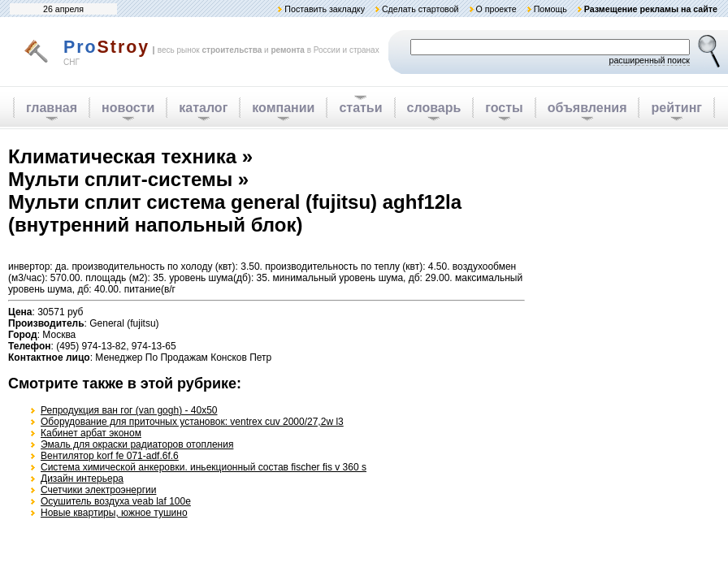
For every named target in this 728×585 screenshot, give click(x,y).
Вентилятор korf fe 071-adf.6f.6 (110, 456)
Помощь (550, 9)
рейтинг (676, 108)
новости (128, 108)
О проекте (496, 9)
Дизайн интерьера (82, 479)
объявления (587, 108)
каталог (203, 108)
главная (52, 108)
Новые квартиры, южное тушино (114, 513)
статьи (360, 108)
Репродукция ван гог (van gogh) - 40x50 (129, 410)
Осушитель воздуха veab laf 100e (116, 501)
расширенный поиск (649, 60)
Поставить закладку (325, 9)
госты (504, 108)
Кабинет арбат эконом (91, 433)
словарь (434, 108)
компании (283, 108)
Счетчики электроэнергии (98, 490)
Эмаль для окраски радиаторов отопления (137, 444)
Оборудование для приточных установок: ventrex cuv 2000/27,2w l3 (192, 422)
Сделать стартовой (420, 9)
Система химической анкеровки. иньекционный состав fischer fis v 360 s (204, 467)
